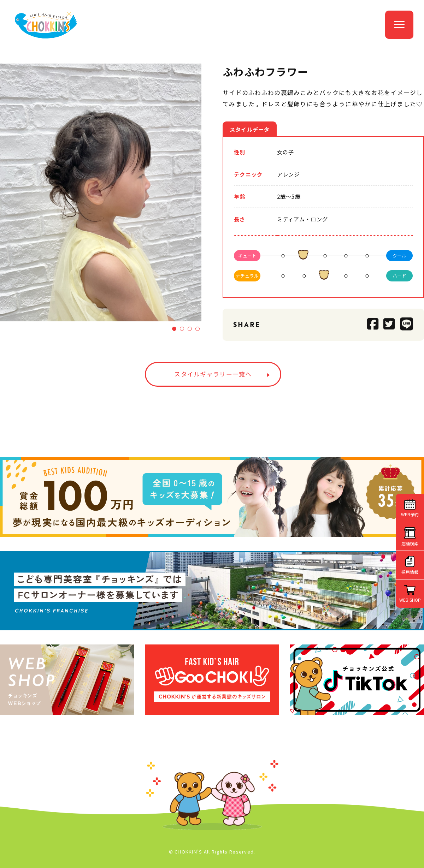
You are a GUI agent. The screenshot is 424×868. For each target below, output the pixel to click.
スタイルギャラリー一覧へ (213, 374)
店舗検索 (410, 543)
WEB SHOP (410, 600)
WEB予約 (410, 514)
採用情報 (410, 572)
